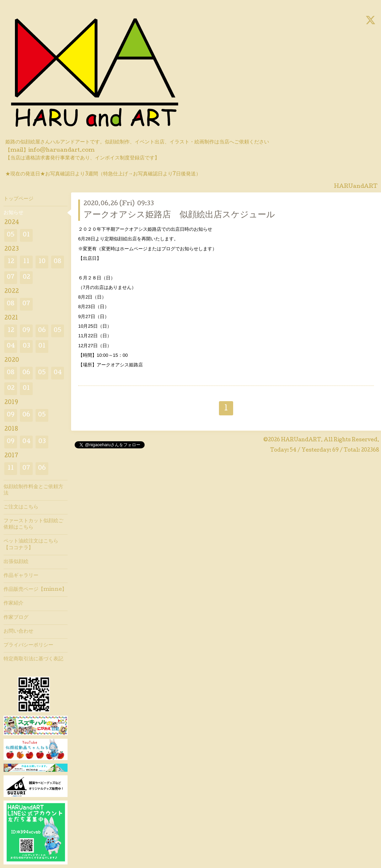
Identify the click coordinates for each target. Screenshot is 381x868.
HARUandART (301, 440)
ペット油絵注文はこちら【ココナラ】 (31, 545)
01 (26, 235)
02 (26, 277)
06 (42, 331)
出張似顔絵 (16, 562)
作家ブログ (16, 618)
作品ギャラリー (21, 576)
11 (26, 262)
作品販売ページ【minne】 (35, 590)
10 (42, 262)
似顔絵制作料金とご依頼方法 (33, 490)
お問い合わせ (18, 632)
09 (26, 331)
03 (26, 346)
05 (11, 235)
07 (11, 277)
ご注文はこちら (21, 507)
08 (58, 262)
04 (11, 346)
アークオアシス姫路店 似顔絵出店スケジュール (179, 215)
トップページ (18, 199)
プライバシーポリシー (28, 645)
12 (11, 262)
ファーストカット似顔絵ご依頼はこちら (33, 524)
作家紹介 (14, 604)
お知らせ (14, 213)
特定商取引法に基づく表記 (33, 659)
